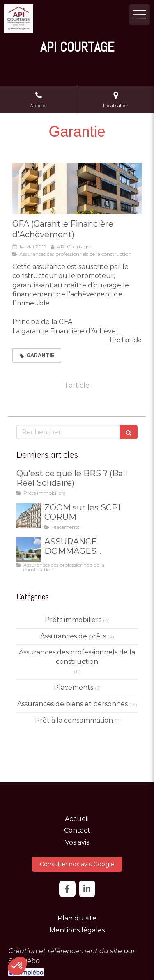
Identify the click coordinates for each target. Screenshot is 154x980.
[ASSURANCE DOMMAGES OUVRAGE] (29, 550)
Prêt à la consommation (74, 720)
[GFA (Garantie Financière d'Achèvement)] (77, 188)
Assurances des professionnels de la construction (77, 657)
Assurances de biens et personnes (72, 704)
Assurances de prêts (73, 636)
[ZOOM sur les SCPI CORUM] (29, 516)
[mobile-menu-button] (140, 14)
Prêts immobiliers (73, 620)
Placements (74, 687)
